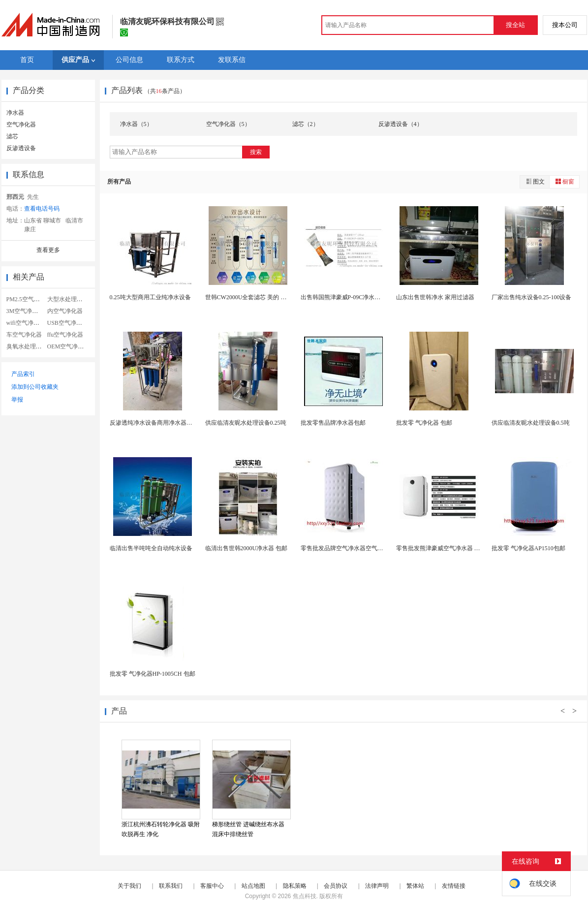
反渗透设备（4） (401, 124)
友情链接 (454, 886)
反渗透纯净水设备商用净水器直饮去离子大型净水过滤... (183, 423)
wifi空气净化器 (26, 323)
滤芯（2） (306, 124)
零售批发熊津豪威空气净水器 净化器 (444, 548)
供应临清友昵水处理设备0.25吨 (246, 423)
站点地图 (253, 886)
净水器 (15, 113)
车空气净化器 (24, 335)
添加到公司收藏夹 (35, 387)
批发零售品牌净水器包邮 (333, 423)
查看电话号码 (42, 209)
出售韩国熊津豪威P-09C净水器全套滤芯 (353, 297)
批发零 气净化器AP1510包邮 (528, 548)
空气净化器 (21, 125)
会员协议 (336, 886)
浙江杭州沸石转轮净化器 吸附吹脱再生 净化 (161, 829)
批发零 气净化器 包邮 (424, 423)
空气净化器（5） (228, 124)
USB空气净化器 (68, 323)
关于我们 (129, 886)
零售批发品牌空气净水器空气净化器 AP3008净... (363, 548)
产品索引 (23, 374)
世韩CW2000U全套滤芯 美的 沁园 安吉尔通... (264, 297)
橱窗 (564, 181)
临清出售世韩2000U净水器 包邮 (247, 548)
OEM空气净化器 (69, 346)
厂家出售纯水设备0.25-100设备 (532, 297)
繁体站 (415, 886)
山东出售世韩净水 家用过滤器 (435, 297)
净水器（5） (136, 124)
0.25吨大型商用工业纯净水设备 (150, 297)
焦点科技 (305, 896)
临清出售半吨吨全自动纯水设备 (151, 548)
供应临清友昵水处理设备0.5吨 (531, 423)
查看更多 (48, 250)
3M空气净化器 (25, 311)
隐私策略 (295, 886)
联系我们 (171, 886)
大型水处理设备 (68, 299)
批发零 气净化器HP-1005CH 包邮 (153, 674)
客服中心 (212, 886)
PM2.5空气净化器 (29, 299)
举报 (17, 400)
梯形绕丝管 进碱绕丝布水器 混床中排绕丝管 (248, 829)
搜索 (256, 152)
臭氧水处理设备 (27, 346)
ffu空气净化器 (65, 335)
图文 (535, 181)
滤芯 (12, 136)
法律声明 (377, 886)
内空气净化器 (65, 311)
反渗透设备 (21, 148)
